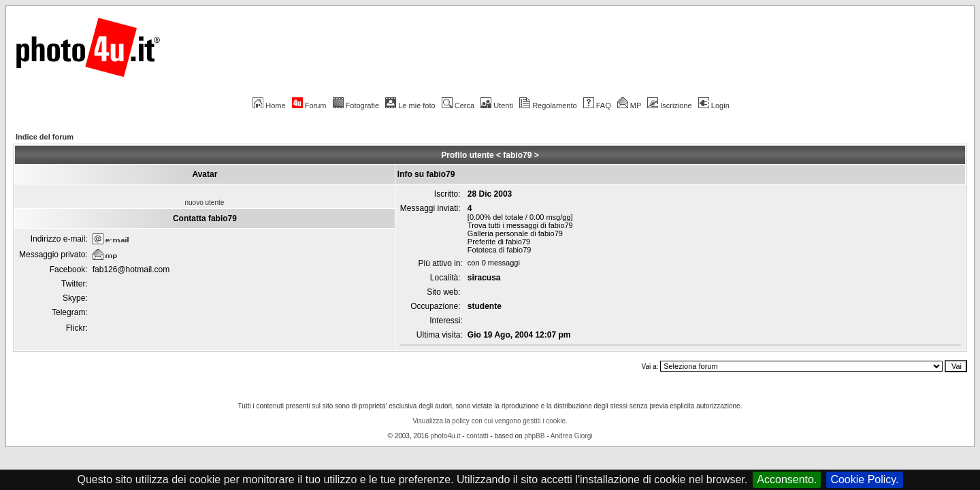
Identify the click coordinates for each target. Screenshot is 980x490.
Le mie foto (410, 105)
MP (629, 105)
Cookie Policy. (864, 479)
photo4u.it (446, 436)
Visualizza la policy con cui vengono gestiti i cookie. (490, 421)
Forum (309, 105)
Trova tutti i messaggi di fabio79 (520, 225)
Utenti (497, 105)
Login (714, 105)
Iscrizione (669, 105)
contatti (477, 436)
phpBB (534, 436)
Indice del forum (45, 137)
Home (269, 105)
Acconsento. (787, 479)
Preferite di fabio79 (499, 242)
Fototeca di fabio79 (500, 250)
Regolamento (548, 105)
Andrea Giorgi (572, 436)
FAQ (597, 105)
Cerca (458, 105)
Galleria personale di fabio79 (515, 233)
